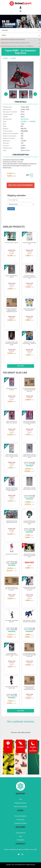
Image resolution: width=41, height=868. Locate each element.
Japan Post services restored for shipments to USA (15, 43)
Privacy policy (20, 820)
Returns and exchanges (20, 807)
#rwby (28, 150)
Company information (20, 823)
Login (21, 836)
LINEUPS (4, 35)
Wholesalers (21, 840)
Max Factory (25, 119)
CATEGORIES (5, 30)
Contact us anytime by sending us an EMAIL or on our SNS (20, 849)
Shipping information (20, 803)
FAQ (20, 799)
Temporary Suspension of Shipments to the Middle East (17, 46)
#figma (23, 150)
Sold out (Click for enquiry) (20, 185)
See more (21, 366)
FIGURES (5, 58)
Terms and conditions (21, 816)
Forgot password (20, 833)
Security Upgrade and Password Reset (13, 40)
